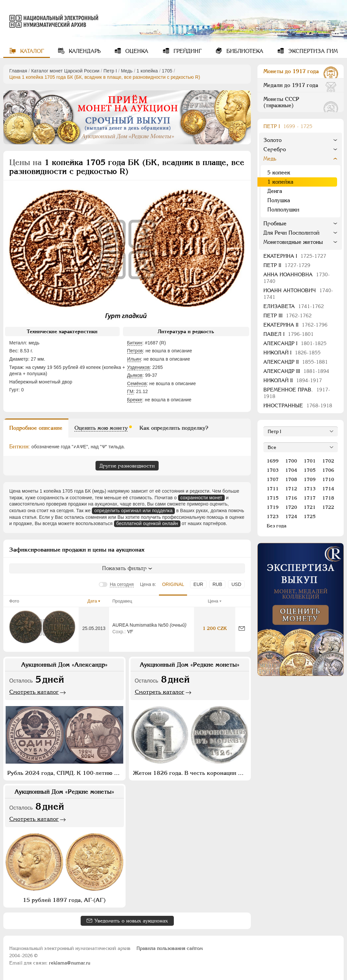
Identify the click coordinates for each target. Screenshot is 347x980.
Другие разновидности (127, 466)
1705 (167, 71)
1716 (291, 498)
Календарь (84, 51)
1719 (273, 507)
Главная (18, 71)
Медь (127, 71)
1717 (310, 498)
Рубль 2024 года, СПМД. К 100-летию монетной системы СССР (65, 773)
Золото (272, 140)
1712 (291, 489)
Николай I (292, 353)
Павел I (289, 334)
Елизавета (294, 306)
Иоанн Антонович (298, 294)
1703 (273, 470)
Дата (92, 601)
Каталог (31, 51)
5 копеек (279, 173)
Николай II (293, 380)
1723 (273, 516)
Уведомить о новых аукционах (131, 921)
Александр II (296, 362)
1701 (310, 461)
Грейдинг (187, 51)
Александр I (295, 343)
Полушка (279, 200)
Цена (213, 601)
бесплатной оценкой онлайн (147, 523)
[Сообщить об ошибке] (242, 628)
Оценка (136, 51)
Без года (277, 526)
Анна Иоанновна (297, 278)
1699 (273, 461)
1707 (273, 479)
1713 (310, 489)
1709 (310, 479)
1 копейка (147, 71)
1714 (328, 489)
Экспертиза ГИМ (312, 51)
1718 (328, 498)
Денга (275, 191)
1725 (310, 516)
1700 (291, 461)
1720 (291, 507)
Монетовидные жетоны (293, 242)
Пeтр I (110, 71)
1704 (291, 470)
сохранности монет (201, 498)
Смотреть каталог (34, 692)
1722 (328, 507)
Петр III (288, 315)
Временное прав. (297, 393)
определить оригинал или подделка (133, 511)
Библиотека (244, 51)
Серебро (275, 149)
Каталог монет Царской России (65, 71)
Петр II (287, 265)
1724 (291, 516)
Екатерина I (295, 256)
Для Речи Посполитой (291, 233)
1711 (273, 489)
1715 (273, 498)
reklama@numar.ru (70, 963)
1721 (310, 507)
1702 (328, 461)
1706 (328, 470)
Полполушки (283, 210)
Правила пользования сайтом (170, 948)
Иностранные (298, 405)
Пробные (275, 223)
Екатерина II (295, 325)
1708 (291, 479)
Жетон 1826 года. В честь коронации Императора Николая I (191, 773)
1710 (328, 479)
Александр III (296, 371)
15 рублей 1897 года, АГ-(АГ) (64, 900)
